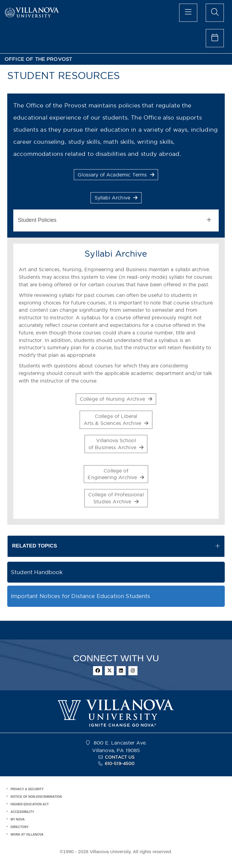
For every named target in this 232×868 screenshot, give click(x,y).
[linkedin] (121, 671)
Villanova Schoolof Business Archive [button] (116, 444)
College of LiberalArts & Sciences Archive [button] (116, 420)
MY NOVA (18, 819)
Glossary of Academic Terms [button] (116, 175)
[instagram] (133, 671)
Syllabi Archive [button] (116, 198)
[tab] (116, 220)
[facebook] (98, 671)
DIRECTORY (20, 827)
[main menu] (188, 13)
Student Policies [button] (114, 220)
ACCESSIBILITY (22, 812)
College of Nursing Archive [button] (116, 399)
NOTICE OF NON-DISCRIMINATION (36, 797)
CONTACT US (120, 757)
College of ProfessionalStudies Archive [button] (116, 498)
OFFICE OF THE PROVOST (38, 59)
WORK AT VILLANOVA (27, 835)
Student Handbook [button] (37, 572)
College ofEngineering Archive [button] (116, 474)
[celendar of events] (215, 38)
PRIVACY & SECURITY (27, 789)
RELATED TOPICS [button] (35, 546)
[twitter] (109, 671)
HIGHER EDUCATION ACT (30, 804)
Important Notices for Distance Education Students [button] (81, 596)
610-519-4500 (120, 764)
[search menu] (215, 13)
